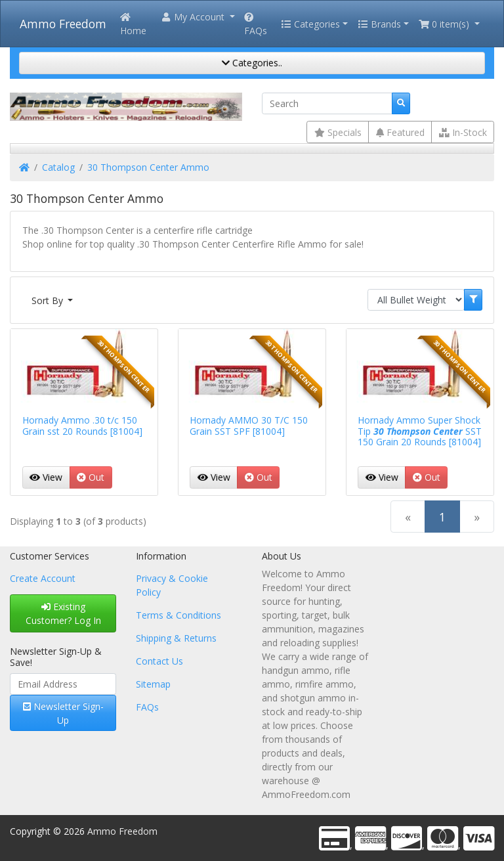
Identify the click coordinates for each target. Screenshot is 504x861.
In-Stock (463, 132)
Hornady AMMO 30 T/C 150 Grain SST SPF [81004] (249, 426)
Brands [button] (379, 24)
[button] (198, 17)
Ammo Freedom (63, 24)
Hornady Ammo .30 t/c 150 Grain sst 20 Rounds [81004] (82, 426)
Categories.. (252, 63)
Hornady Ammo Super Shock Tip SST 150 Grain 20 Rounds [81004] (420, 431)
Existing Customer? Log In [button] (63, 613)
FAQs (256, 25)
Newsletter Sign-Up (63, 713)
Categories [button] (310, 24)
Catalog (58, 167)
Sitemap (153, 684)
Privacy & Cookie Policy (172, 585)
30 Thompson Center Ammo (148, 167)
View (46, 477)
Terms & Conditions (178, 615)
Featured (400, 132)
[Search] (327, 104)
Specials (338, 132)
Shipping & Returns (176, 638)
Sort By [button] (49, 300)
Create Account (43, 578)
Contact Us (159, 661)
